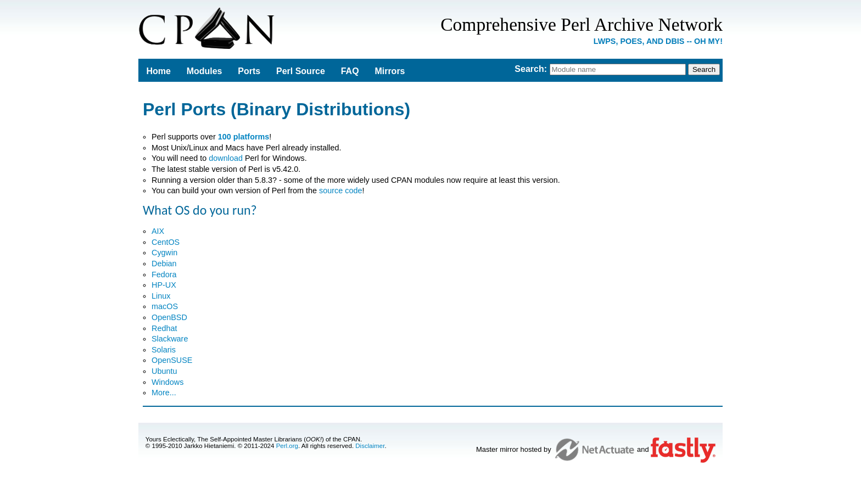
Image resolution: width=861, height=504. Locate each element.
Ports (249, 71)
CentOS (166, 242)
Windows (167, 382)
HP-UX (164, 285)
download (226, 158)
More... (164, 393)
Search (529, 69)
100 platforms (244, 137)
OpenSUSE (172, 360)
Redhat (164, 328)
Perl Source (301, 71)
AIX (158, 231)
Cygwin (164, 253)
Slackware (170, 339)
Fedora (164, 275)
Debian (164, 264)
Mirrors (390, 71)
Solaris (164, 350)
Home (158, 71)
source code (340, 191)
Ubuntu (164, 371)
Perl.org (287, 446)
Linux (161, 296)
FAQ (350, 71)
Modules (205, 71)
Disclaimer (370, 446)
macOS (165, 306)
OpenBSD (169, 317)
